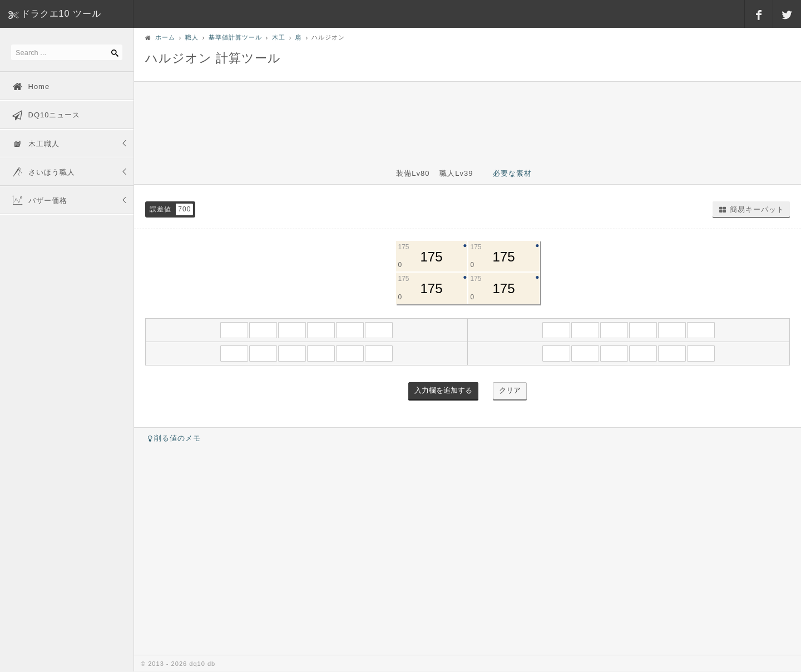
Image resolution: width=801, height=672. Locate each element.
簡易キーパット (751, 209)
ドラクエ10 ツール (61, 14)
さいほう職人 (43, 171)
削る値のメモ (173, 438)
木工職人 (35, 143)
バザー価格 (39, 200)
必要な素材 (512, 173)
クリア (510, 390)
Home (30, 86)
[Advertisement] (468, 118)
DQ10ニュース (46, 114)
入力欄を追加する (443, 390)
